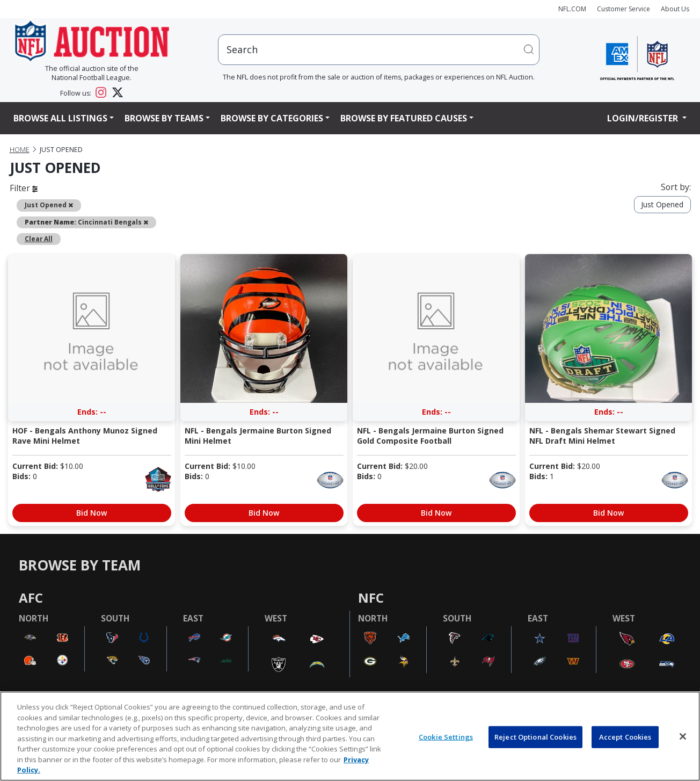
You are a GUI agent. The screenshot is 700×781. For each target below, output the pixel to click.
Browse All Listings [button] (60, 118)
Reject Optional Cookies (535, 736)
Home (20, 150)
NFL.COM (572, 9)
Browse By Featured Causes (404, 118)
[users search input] (379, 50)
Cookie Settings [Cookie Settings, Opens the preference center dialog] (446, 736)
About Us (675, 9)
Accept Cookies (625, 736)
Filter (24, 188)
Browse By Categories (272, 118)
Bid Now (92, 513)
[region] (350, 736)
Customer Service (624, 9)
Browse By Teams (164, 118)
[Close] (683, 736)
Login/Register (644, 118)
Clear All (39, 238)
